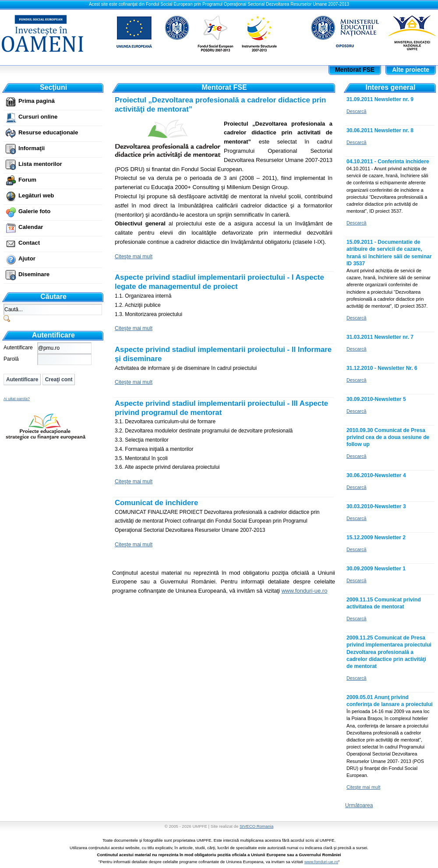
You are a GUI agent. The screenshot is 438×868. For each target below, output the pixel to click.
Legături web (36, 195)
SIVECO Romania (256, 826)
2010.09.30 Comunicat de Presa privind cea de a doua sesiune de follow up (388, 437)
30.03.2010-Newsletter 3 (376, 506)
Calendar (31, 227)
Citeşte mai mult (134, 257)
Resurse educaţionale (48, 132)
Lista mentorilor (40, 164)
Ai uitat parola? (17, 399)
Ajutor (27, 258)
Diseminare (34, 274)
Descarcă (357, 111)
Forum (27, 180)
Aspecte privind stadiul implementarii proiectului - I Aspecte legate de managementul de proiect (219, 282)
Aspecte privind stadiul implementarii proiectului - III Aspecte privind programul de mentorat (221, 408)
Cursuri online (38, 117)
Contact (29, 243)
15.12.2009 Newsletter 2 (376, 538)
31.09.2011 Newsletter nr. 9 (380, 99)
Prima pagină (37, 101)
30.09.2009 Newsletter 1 (376, 569)
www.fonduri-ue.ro (321, 862)
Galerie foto (34, 211)
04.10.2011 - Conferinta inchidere (388, 162)
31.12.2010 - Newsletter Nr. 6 (382, 368)
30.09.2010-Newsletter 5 (376, 399)
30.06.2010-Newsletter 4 (376, 475)
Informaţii (32, 148)
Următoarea (359, 805)
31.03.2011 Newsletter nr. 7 (380, 337)
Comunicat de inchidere (156, 503)
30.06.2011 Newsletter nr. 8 (380, 130)
